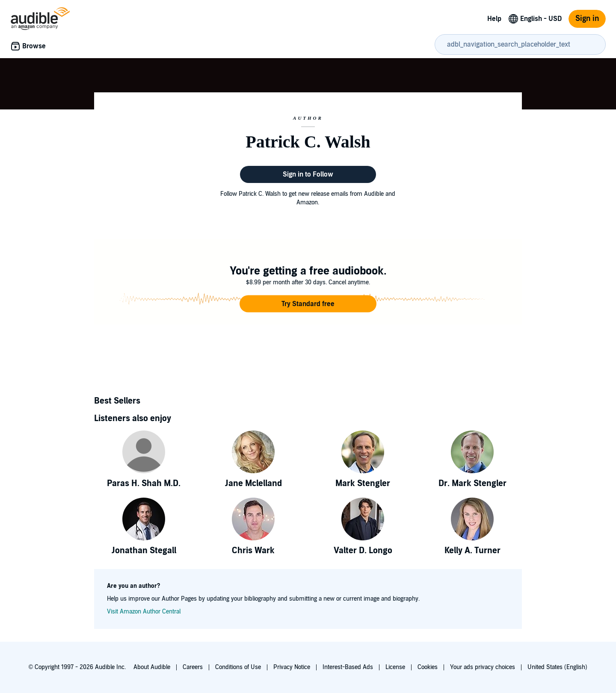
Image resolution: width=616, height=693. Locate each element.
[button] (308, 304)
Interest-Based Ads (348, 667)
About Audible (152, 667)
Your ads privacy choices (483, 667)
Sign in (587, 19)
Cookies (428, 667)
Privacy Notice (292, 667)
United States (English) (557, 667)
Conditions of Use (238, 667)
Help (494, 19)
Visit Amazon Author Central (144, 612)
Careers (193, 667)
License (395, 667)
